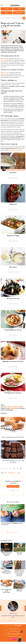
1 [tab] (10, 621)
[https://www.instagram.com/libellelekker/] (17, 626)
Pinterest (15, 407)
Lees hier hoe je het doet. (16, 150)
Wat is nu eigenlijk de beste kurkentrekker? (13, 437)
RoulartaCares (12, 473)
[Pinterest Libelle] (21, 626)
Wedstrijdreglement (7, 634)
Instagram (10, 407)
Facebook (4, 407)
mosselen (6, 72)
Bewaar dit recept (13, 178)
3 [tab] (13, 621)
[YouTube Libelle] (19, 626)
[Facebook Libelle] (15, 626)
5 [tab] (16, 621)
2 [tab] (12, 621)
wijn (5, 473)
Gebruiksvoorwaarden (13, 630)
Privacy (6, 630)
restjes (19, 473)
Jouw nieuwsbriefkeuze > (13, 486)
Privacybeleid (13, 491)
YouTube (20, 407)
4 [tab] (14, 621)
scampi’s (3, 74)
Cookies (20, 630)
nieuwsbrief (13, 408)
